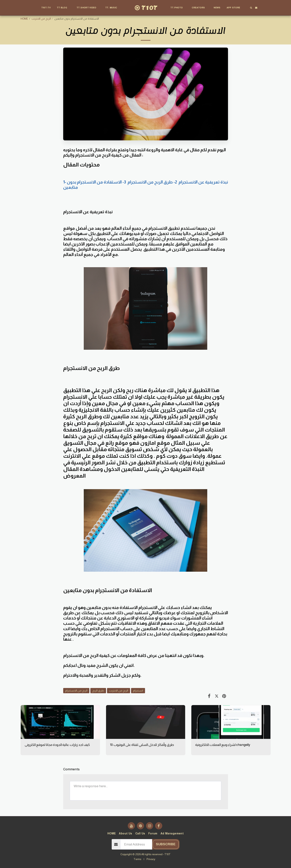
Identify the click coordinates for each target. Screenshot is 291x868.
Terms (137, 859)
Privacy (151, 859)
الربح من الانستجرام (76, 691)
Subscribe (166, 844)
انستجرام (138, 691)
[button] (64, 8)
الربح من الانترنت (41, 19)
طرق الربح (98, 691)
